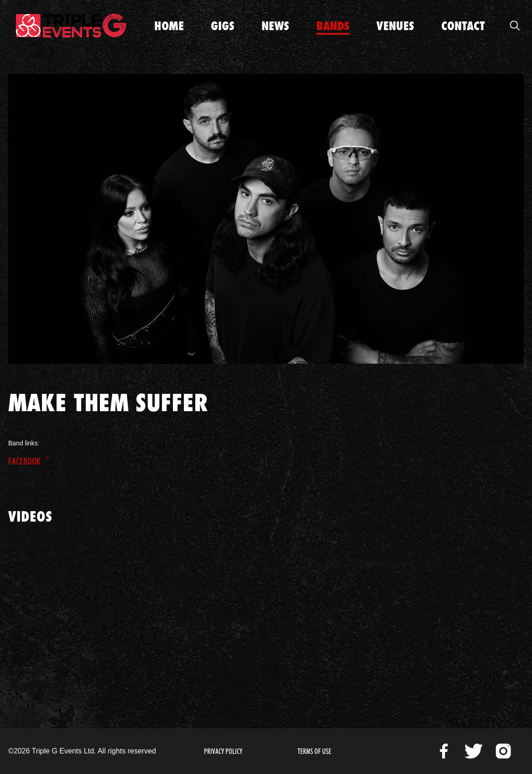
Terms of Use (314, 751)
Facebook (24, 461)
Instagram (503, 751)
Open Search (515, 26)
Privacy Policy (223, 751)
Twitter (474, 751)
